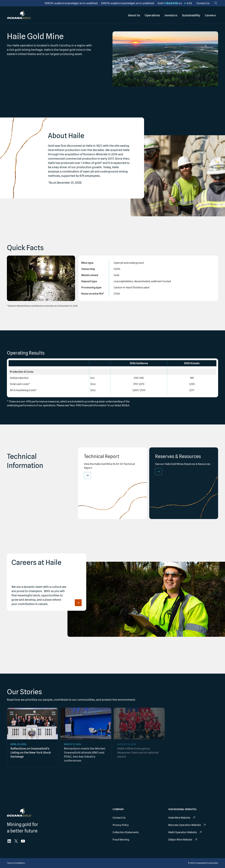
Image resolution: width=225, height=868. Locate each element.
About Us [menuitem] (134, 15)
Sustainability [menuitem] (191, 15)
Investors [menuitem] (171, 15)
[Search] (216, 3)
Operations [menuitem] (152, 15)
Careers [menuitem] (210, 15)
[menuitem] (203, 3)
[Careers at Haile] (78, 603)
